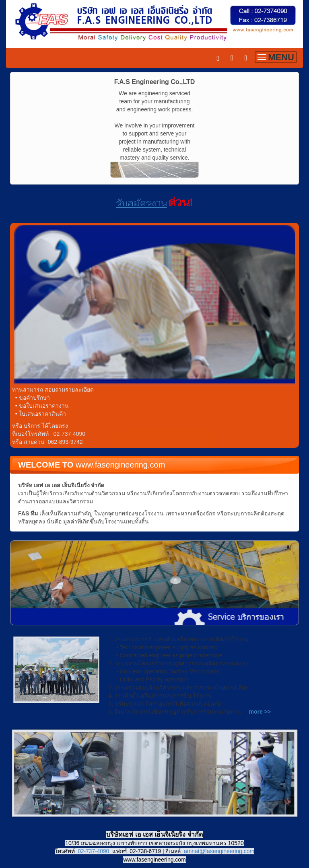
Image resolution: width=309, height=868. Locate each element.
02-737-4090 (93, 851)
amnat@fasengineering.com (219, 851)
